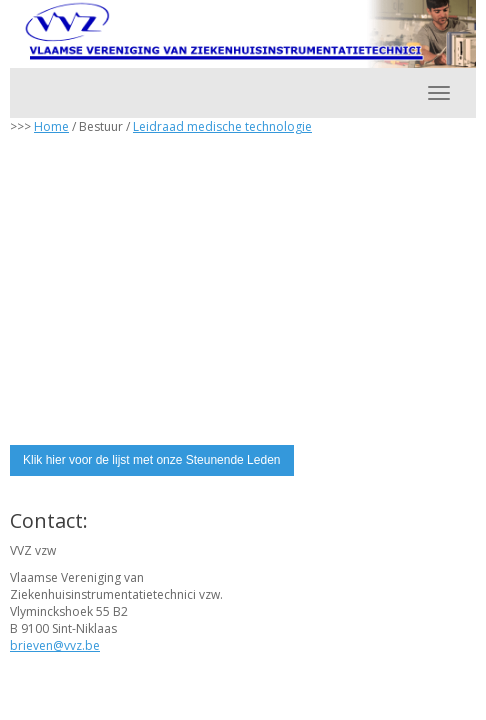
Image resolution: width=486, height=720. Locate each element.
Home (51, 126)
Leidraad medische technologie (222, 126)
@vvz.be (55, 645)
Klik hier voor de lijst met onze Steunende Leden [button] (152, 460)
